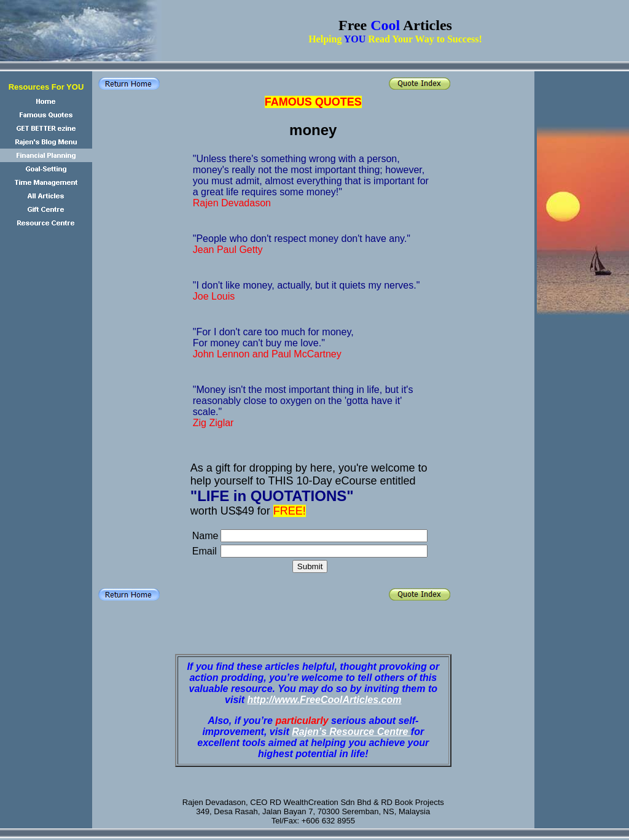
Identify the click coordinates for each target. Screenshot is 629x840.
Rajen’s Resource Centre (351, 732)
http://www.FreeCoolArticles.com (325, 700)
